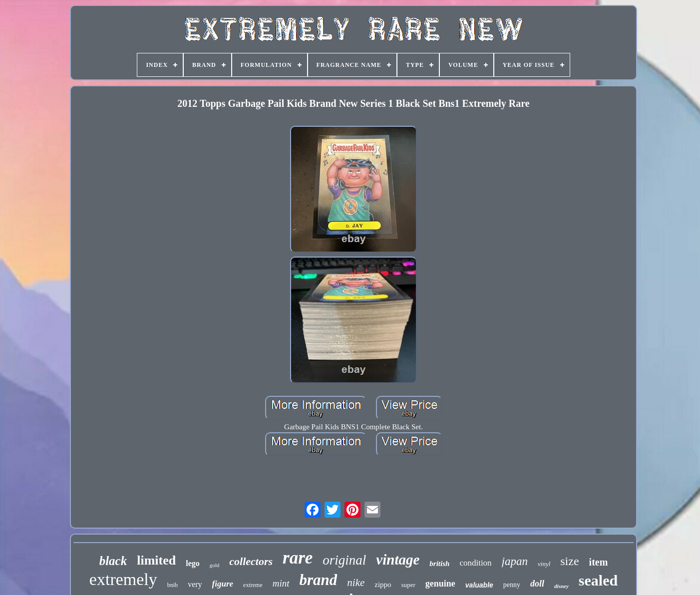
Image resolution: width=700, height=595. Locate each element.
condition (475, 563)
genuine (440, 584)
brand (319, 580)
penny (512, 585)
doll (537, 584)
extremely (123, 579)
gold (215, 565)
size (569, 561)
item (599, 562)
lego (193, 563)
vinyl (544, 564)
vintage (398, 560)
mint (281, 583)
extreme (253, 585)
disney (561, 586)
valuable (479, 585)
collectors (251, 561)
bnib (173, 585)
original (344, 560)
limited (156, 560)
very (195, 584)
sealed (598, 580)
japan (515, 561)
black (113, 561)
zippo (383, 585)
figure (223, 584)
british (439, 564)
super (408, 585)
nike (356, 583)
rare (298, 558)
